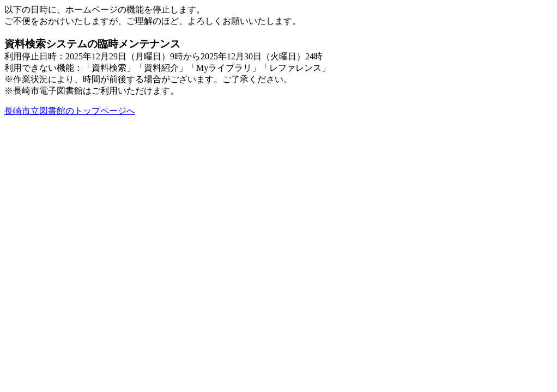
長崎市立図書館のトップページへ (70, 111)
